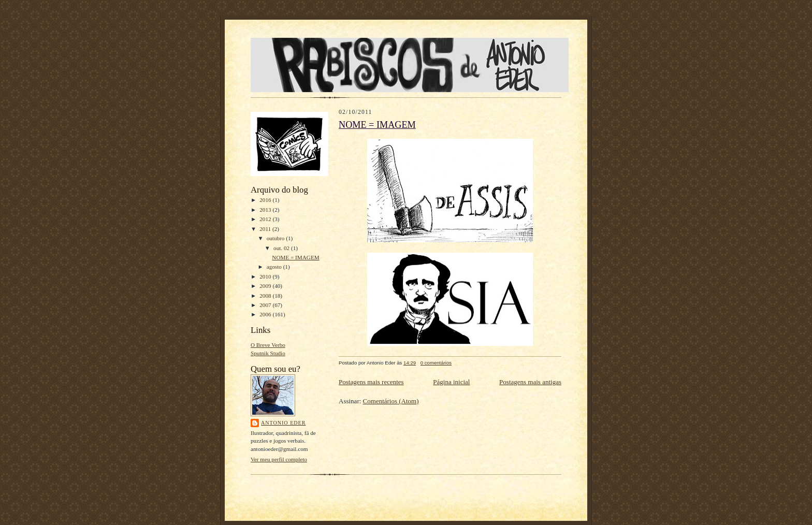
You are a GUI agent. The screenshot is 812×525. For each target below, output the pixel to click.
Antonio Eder (283, 423)
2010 (266, 276)
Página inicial (451, 382)
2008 (266, 296)
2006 (266, 314)
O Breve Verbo (268, 345)
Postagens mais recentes (371, 382)
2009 (266, 286)
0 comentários (436, 363)
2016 (266, 200)
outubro (277, 238)
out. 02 (282, 248)
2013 (266, 210)
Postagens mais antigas (530, 382)
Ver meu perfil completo (279, 459)
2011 (266, 229)
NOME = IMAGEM (295, 257)
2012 (266, 219)
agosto (275, 267)
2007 (266, 305)
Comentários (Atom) (391, 401)
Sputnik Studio (268, 353)
